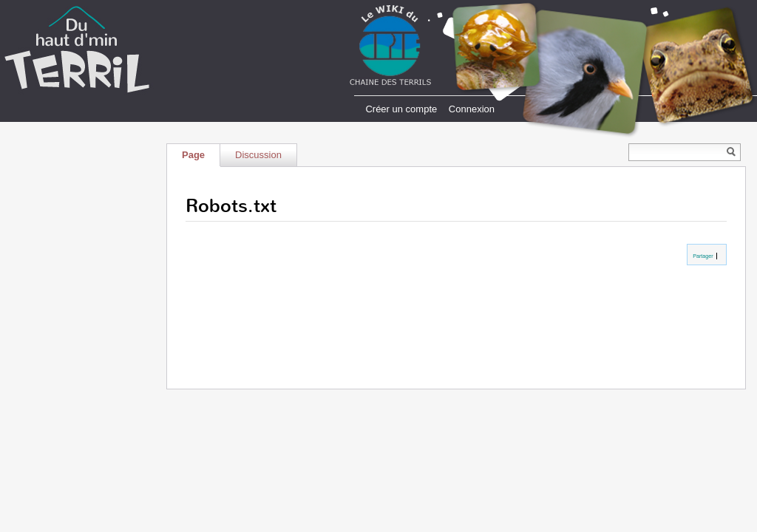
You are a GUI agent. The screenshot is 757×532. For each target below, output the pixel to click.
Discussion (258, 155)
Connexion (472, 109)
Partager (702, 256)
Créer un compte (401, 109)
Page (193, 155)
